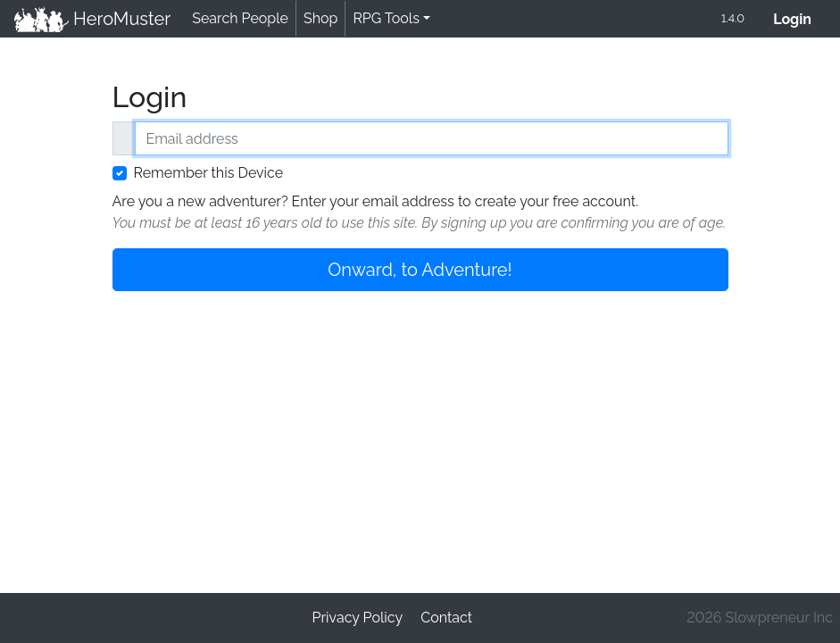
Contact (446, 618)
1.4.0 (733, 18)
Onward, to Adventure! (420, 270)
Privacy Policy (358, 618)
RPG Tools (386, 18)
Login (799, 17)
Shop (320, 18)
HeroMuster (92, 19)
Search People (240, 18)
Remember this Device (209, 173)
